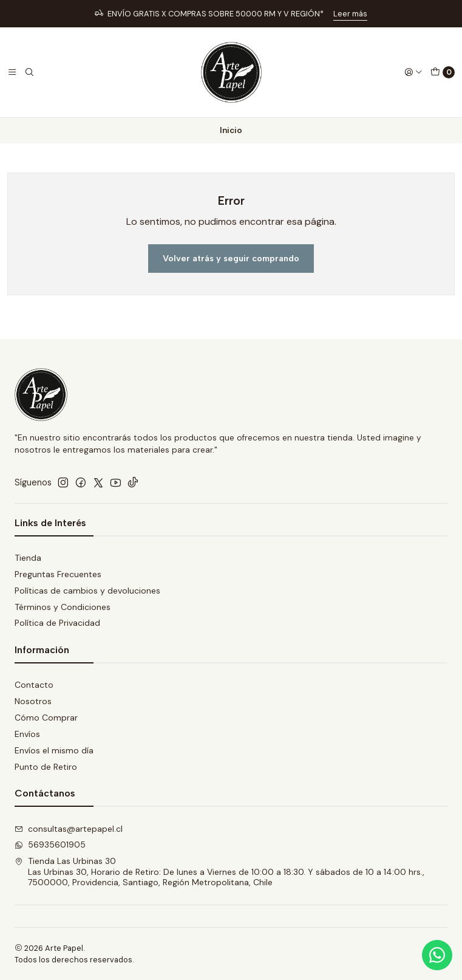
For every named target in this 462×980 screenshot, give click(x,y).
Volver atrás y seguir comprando (231, 258)
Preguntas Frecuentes (58, 574)
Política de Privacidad (57, 623)
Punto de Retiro (46, 767)
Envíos (27, 734)
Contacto (34, 685)
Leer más (350, 14)
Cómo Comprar (46, 718)
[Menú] (12, 72)
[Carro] (443, 72)
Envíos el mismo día (54, 750)
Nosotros (33, 701)
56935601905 (50, 845)
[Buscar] (29, 72)
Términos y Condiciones (63, 607)
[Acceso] (413, 72)
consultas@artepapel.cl (69, 829)
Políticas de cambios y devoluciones (87, 591)
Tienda (28, 558)
